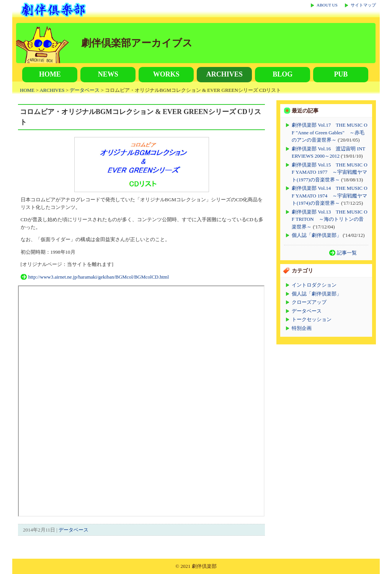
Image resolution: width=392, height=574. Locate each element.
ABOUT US (327, 5)
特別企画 (302, 328)
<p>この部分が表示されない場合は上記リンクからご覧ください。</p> (141, 401)
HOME (50, 74)
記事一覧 (347, 253)
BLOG (283, 74)
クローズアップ (309, 302)
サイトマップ (363, 5)
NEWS (108, 74)
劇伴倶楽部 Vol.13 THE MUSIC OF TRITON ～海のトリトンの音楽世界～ (330, 219)
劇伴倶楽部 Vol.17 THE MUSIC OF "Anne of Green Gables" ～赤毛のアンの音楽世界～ (330, 132)
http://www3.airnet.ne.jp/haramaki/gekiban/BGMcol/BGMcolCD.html (99, 277)
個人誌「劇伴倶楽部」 (317, 235)
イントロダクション (314, 285)
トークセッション (312, 319)
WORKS (166, 74)
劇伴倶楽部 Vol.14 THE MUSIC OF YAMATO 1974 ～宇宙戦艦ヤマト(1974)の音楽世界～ (330, 196)
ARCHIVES (225, 74)
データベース (85, 90)
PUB (341, 74)
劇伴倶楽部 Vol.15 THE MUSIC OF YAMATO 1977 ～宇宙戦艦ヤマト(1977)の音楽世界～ (330, 172)
